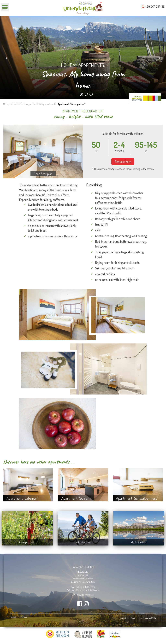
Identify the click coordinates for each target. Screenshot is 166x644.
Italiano (24, 617)
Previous (8, 58)
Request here (123, 162)
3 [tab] (91, 95)
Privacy (133, 618)
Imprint (123, 618)
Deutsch (13, 617)
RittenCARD (145, 98)
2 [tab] (86, 95)
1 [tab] (81, 95)
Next (158, 58)
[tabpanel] (83, 58)
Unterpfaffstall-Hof (13, 104)
